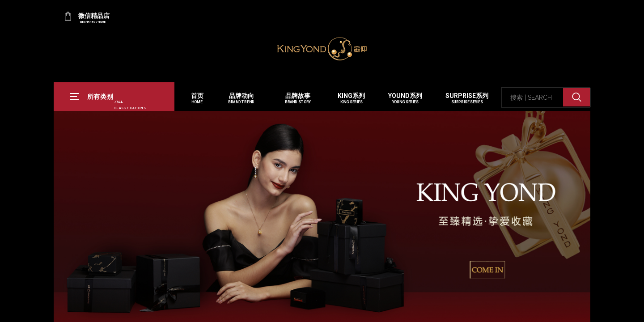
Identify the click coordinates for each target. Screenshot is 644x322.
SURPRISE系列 (467, 99)
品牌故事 (298, 99)
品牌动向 (241, 99)
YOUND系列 (405, 99)
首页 (197, 99)
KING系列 (351, 99)
